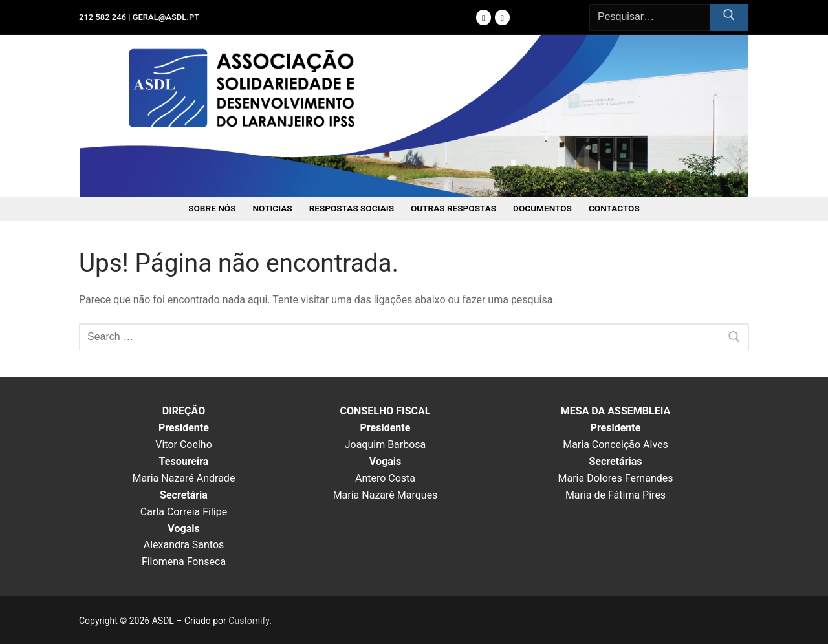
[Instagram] (502, 17)
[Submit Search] (729, 17)
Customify (249, 621)
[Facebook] (484, 17)
